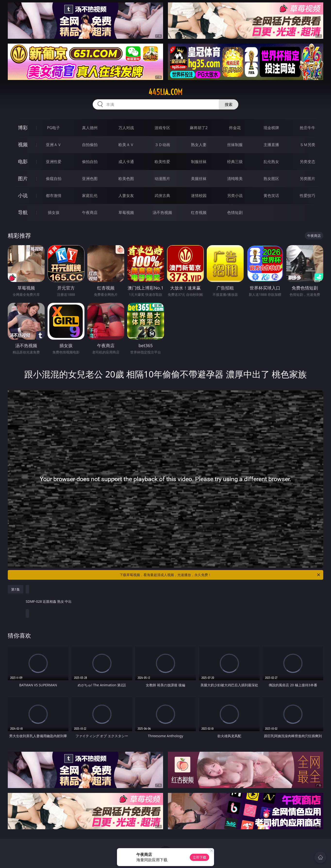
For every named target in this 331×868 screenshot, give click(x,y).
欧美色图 (126, 179)
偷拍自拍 (90, 162)
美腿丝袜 (199, 179)
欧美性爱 (162, 162)
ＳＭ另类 (307, 145)
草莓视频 (126, 212)
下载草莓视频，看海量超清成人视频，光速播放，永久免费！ (220, 575)
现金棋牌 (271, 128)
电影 (23, 161)
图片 (23, 178)
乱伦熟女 (271, 162)
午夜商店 (90, 212)
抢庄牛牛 (307, 128)
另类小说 (235, 195)
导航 (23, 212)
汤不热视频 (162, 212)
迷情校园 (199, 195)
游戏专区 (162, 128)
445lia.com (165, 92)
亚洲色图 (90, 179)
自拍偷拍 (90, 145)
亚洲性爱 (54, 162)
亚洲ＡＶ (54, 145)
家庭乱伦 (90, 195)
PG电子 (54, 128)
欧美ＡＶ (126, 145)
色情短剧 (235, 212)
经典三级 (235, 162)
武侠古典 (162, 195)
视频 (23, 145)
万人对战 (126, 128)
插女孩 (54, 212)
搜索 (229, 104)
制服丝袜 (199, 162)
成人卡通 (126, 162)
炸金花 (235, 128)
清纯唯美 (235, 179)
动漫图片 (162, 179)
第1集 (16, 589)
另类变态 (307, 162)
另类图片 (307, 179)
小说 (23, 195)
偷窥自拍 (54, 179)
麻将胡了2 (199, 128)
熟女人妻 (199, 145)
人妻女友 (126, 195)
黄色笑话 (271, 195)
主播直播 (271, 145)
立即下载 (199, 857)
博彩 (23, 128)
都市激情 (54, 195)
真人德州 (90, 128)
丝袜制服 (235, 145)
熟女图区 (271, 179)
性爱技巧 (307, 195)
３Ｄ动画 (162, 145)
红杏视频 (199, 212)
